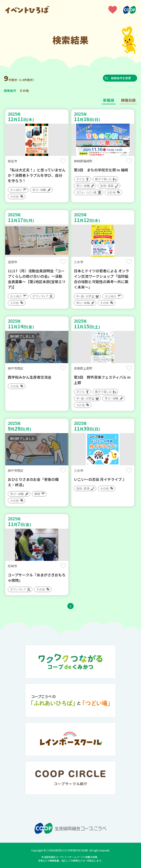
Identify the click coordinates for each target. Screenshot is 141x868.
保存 (63, 161)
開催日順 (128, 100)
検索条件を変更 (122, 78)
